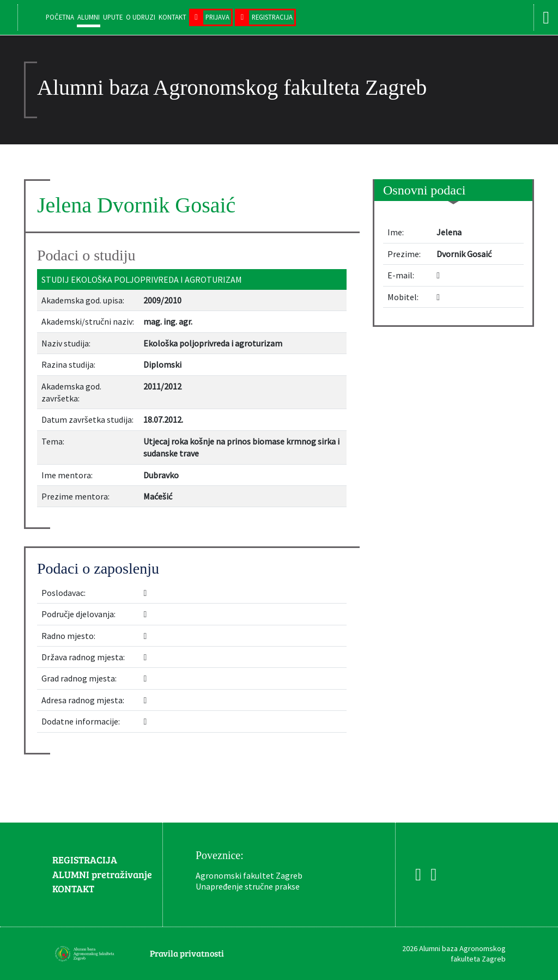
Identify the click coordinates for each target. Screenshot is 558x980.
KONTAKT (73, 888)
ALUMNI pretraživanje (102, 874)
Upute (113, 17)
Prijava (217, 17)
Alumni (89, 17)
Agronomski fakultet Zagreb (249, 875)
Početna (60, 17)
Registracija (272, 17)
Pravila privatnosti (187, 953)
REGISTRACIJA (85, 860)
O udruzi (141, 17)
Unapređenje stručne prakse (248, 886)
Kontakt (172, 17)
